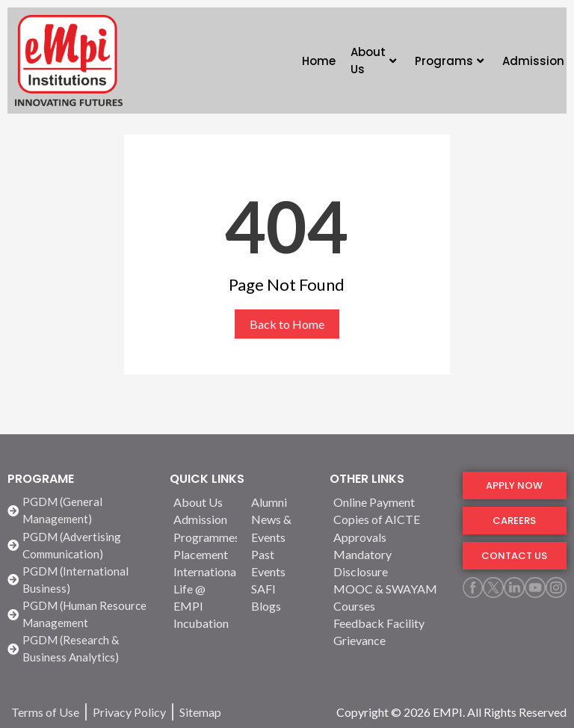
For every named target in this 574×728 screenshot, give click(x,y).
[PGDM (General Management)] (81, 510)
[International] (203, 571)
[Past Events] (281, 563)
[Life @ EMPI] (203, 597)
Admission (533, 61)
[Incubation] (203, 623)
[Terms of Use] (45, 712)
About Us (373, 61)
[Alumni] (281, 502)
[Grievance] (389, 640)
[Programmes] (203, 537)
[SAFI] (281, 589)
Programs (449, 61)
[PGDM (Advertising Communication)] (81, 546)
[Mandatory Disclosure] (389, 563)
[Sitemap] (200, 712)
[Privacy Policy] (129, 712)
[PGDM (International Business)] (81, 580)
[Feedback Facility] (389, 623)
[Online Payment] (389, 502)
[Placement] (203, 554)
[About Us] (203, 502)
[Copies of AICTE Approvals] (389, 528)
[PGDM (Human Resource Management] (81, 614)
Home (319, 61)
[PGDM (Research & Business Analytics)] (81, 649)
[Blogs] (281, 606)
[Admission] (203, 519)
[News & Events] (281, 528)
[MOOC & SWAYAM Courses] (389, 597)
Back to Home (287, 324)
